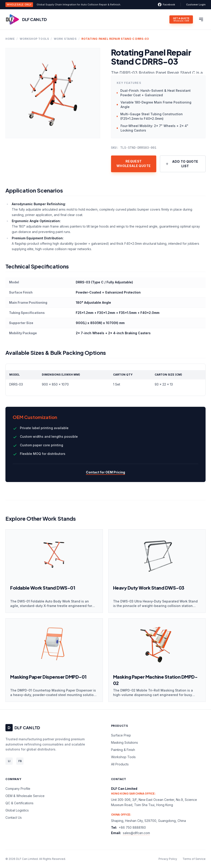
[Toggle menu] (201, 19)
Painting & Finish (123, 750)
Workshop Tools (34, 39)
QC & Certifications (19, 803)
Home (10, 39)
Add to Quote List (182, 164)
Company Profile (18, 789)
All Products (120, 764)
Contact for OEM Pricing (105, 472)
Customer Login (196, 5)
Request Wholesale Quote (134, 163)
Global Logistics (17, 810)
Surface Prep (121, 735)
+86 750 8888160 (132, 827)
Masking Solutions (124, 742)
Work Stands (65, 39)
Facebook (166, 5)
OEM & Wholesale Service (25, 796)
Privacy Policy (168, 859)
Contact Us (14, 817)
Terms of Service (194, 859)
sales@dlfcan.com (136, 833)
